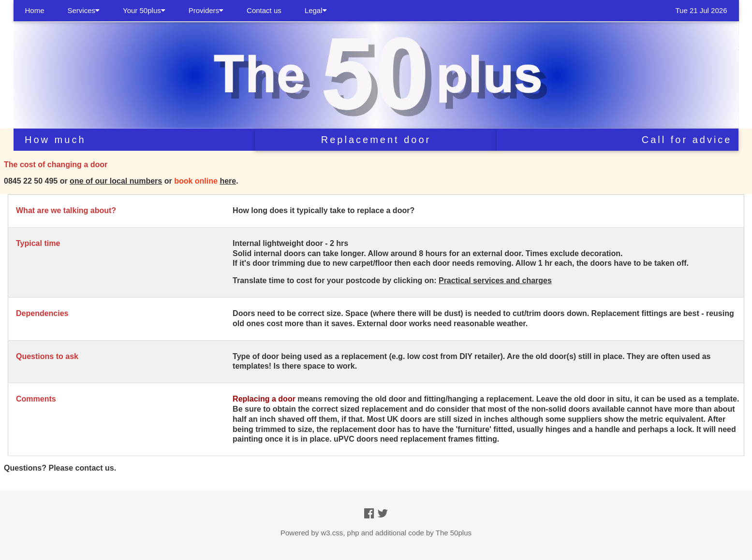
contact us (95, 468)
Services (84, 10)
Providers (206, 10)
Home (35, 10)
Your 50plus (144, 10)
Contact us (264, 10)
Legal (316, 10)
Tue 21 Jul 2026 (701, 10)
